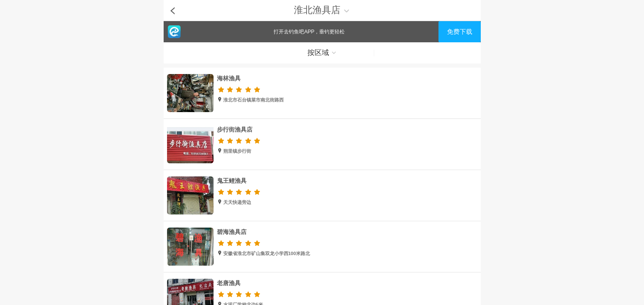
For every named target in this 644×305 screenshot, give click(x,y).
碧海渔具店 (232, 232)
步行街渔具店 (235, 129)
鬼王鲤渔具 (232, 181)
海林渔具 (229, 78)
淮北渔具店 (322, 10)
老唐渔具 (229, 283)
